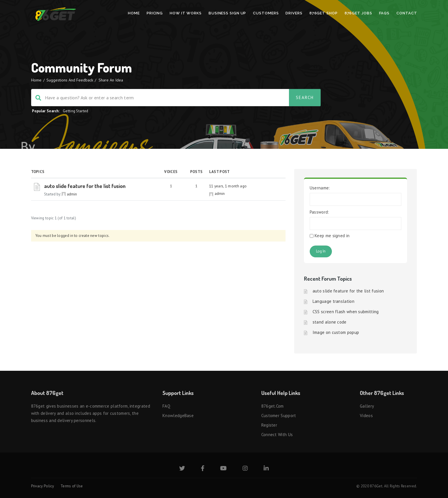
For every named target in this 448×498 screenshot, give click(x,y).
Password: (320, 212)
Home (134, 13)
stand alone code (330, 322)
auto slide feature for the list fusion (85, 186)
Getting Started (76, 111)
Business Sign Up (227, 13)
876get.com (273, 406)
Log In (321, 251)
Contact (407, 13)
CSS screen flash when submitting (346, 312)
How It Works (186, 13)
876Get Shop (324, 13)
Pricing (155, 13)
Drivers (294, 13)
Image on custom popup (336, 332)
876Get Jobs (358, 13)
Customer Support (279, 416)
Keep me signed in (332, 236)
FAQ (166, 406)
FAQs (384, 13)
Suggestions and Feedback (70, 80)
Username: (320, 188)
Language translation (333, 301)
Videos (366, 416)
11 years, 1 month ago (228, 186)
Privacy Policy (43, 486)
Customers (266, 13)
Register (269, 425)
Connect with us (277, 435)
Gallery (367, 406)
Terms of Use (72, 486)
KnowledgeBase (178, 416)
